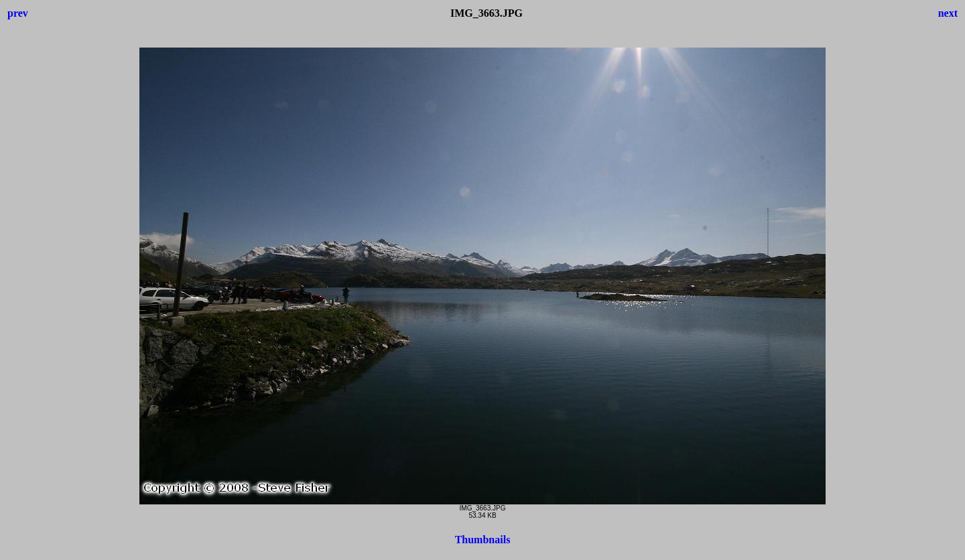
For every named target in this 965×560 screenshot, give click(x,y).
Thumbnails (483, 540)
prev (18, 13)
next (948, 13)
